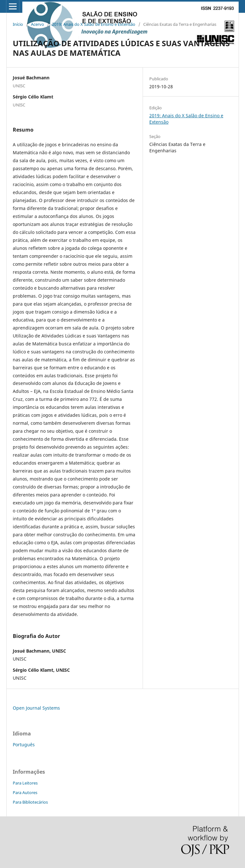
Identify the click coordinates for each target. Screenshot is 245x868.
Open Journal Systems (36, 708)
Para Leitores (25, 783)
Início (18, 24)
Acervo (37, 24)
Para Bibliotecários (30, 802)
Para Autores (25, 792)
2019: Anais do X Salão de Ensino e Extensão (94, 24)
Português (24, 745)
